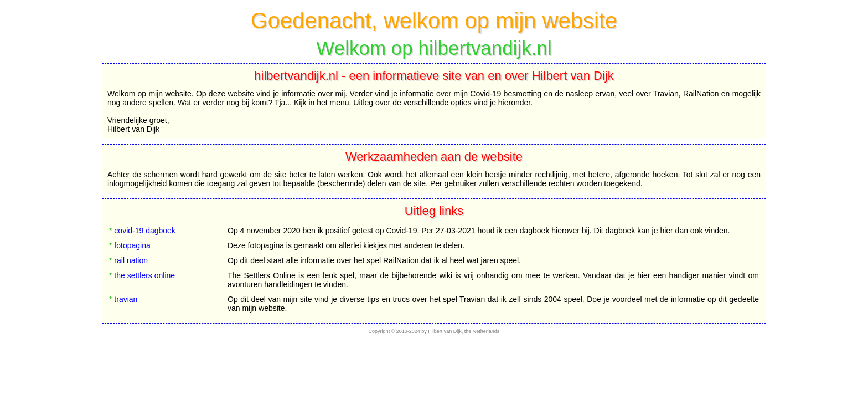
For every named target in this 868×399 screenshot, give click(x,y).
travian (126, 299)
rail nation (131, 260)
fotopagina (132, 245)
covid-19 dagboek (145, 231)
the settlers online (144, 275)
